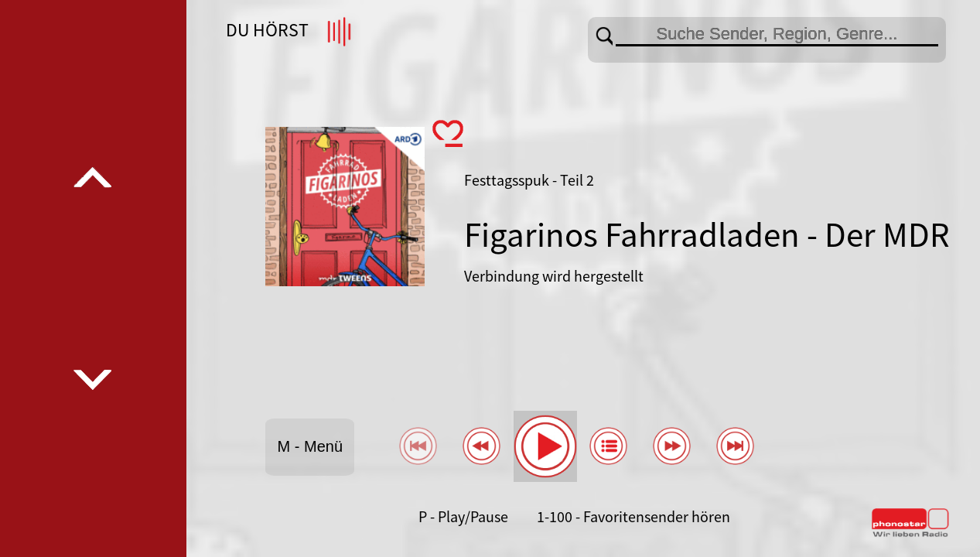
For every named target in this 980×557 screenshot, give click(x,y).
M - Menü (310, 446)
